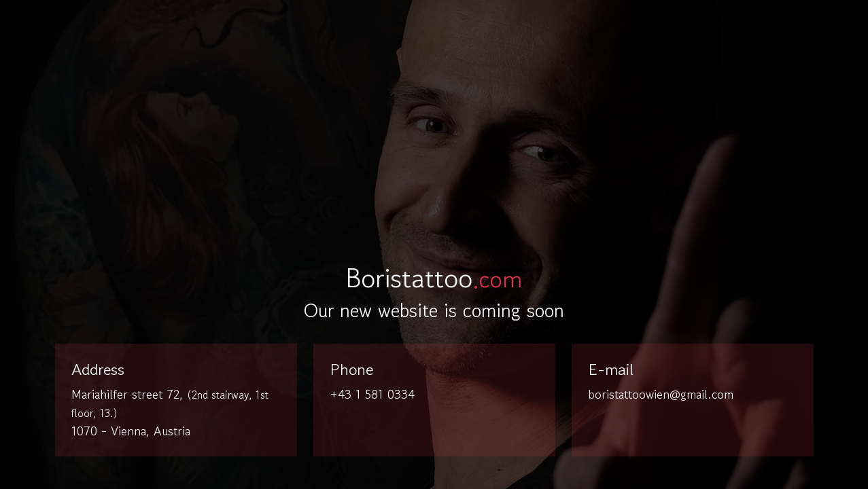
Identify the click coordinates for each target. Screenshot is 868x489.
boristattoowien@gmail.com (661, 394)
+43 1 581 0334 (372, 394)
